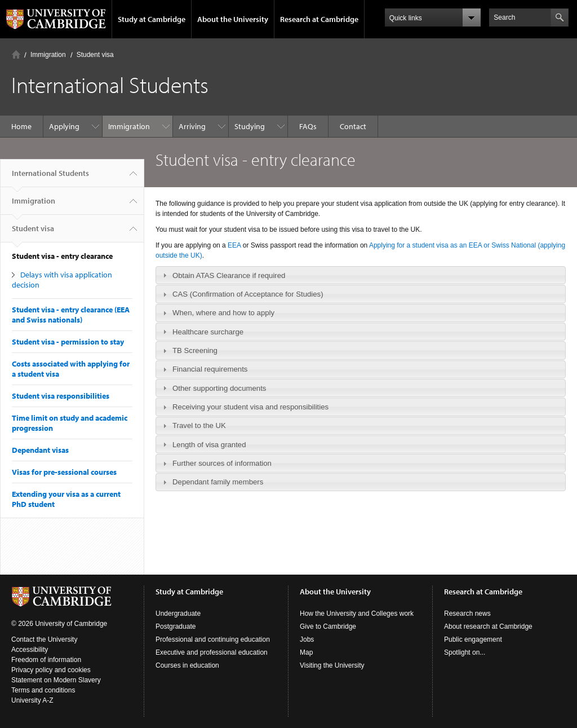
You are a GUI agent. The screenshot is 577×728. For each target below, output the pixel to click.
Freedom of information (46, 660)
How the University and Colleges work (357, 614)
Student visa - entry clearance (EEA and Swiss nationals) (71, 315)
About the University (233, 19)
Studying (250, 126)
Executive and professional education (212, 652)
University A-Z (32, 700)
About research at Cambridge (488, 626)
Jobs (307, 639)
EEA (235, 245)
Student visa (95, 55)
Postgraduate (176, 626)
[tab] (361, 275)
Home (16, 54)
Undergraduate (178, 614)
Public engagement (473, 639)
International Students (50, 178)
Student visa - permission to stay (68, 342)
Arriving (192, 126)
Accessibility (30, 650)
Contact (353, 126)
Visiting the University (332, 665)
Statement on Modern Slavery (56, 680)
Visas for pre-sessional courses (64, 472)
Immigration (48, 55)
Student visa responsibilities (61, 396)
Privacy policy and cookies (51, 670)
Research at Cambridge (319, 19)
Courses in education (187, 665)
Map (306, 652)
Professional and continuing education (213, 639)
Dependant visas (40, 450)
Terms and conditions (43, 690)
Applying (64, 126)
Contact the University (44, 639)
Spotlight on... (465, 652)
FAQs (308, 126)
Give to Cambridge (328, 626)
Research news (467, 614)
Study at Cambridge (152, 19)
